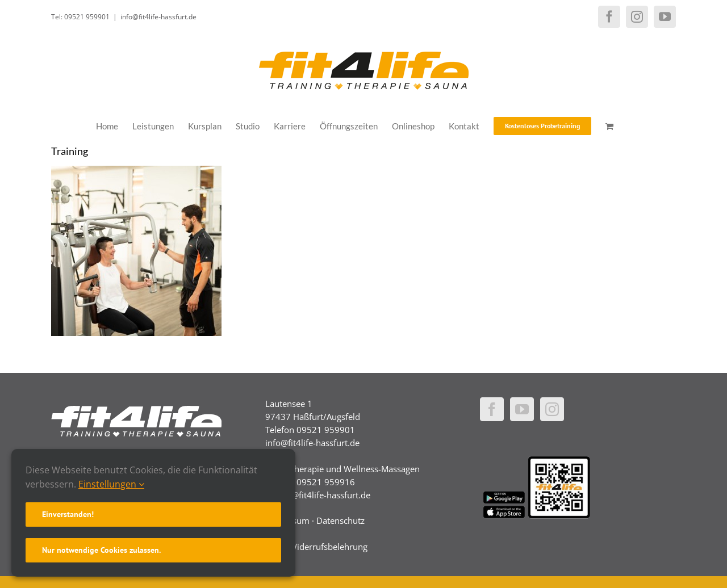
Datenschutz (340, 520)
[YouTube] (522, 409)
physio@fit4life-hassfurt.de (318, 495)
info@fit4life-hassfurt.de (158, 17)
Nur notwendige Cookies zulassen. (101, 550)
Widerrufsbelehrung (328, 547)
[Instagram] (552, 409)
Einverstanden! (68, 514)
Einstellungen (111, 484)
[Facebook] (492, 409)
